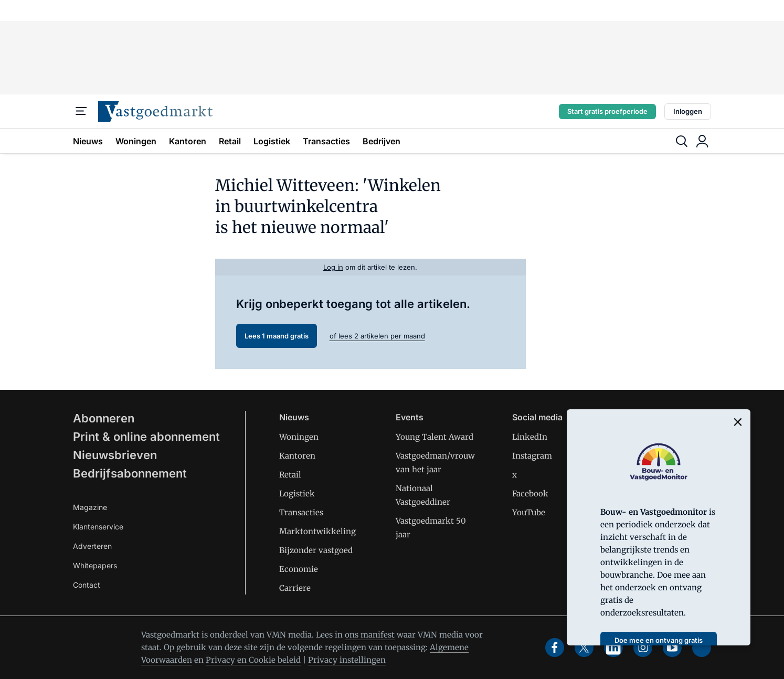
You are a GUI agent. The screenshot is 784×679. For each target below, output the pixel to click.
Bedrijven (382, 141)
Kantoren (188, 141)
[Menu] (81, 111)
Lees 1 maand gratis (277, 336)
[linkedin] (613, 648)
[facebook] (555, 648)
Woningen (136, 141)
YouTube (529, 512)
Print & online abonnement (146, 437)
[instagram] (643, 648)
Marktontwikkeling (317, 531)
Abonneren (104, 418)
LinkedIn (530, 437)
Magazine (90, 507)
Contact (87, 585)
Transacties (326, 141)
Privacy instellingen (347, 660)
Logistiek (272, 141)
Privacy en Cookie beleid (253, 660)
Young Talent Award (435, 437)
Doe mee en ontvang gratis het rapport (659, 644)
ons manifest (370, 635)
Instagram (532, 456)
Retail (230, 141)
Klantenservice (98, 527)
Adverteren (92, 546)
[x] (584, 648)
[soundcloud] (702, 648)
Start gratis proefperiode (607, 111)
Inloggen (688, 111)
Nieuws (88, 141)
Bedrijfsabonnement (130, 473)
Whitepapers (95, 565)
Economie (299, 569)
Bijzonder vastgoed (316, 550)
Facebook (530, 494)
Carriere (295, 588)
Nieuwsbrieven (115, 455)
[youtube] (672, 648)
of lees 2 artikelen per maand (377, 336)
